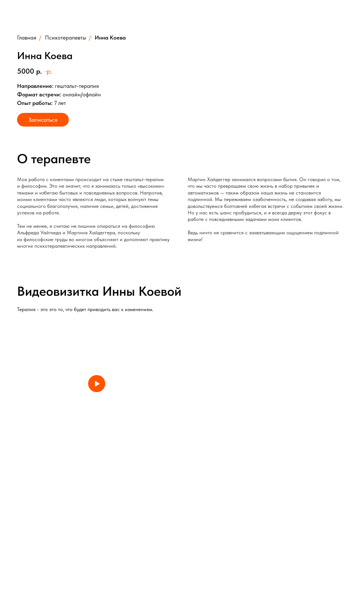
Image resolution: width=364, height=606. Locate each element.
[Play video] (97, 384)
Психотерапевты (66, 38)
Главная (27, 38)
